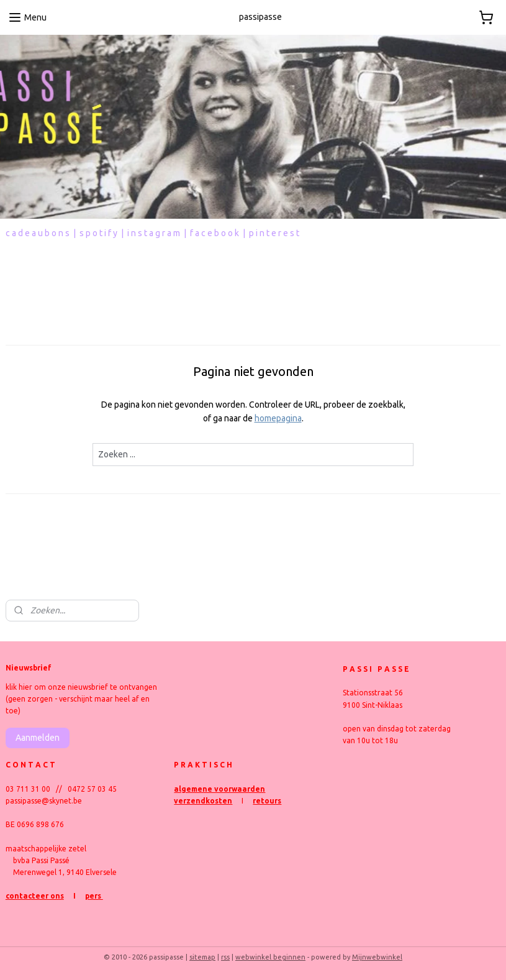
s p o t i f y (98, 233)
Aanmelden (38, 738)
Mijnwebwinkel (377, 957)
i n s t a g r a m (154, 233)
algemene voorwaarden (219, 789)
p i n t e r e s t (274, 233)
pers (94, 896)
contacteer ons (35, 896)
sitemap (202, 957)
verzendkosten (203, 801)
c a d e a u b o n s (38, 233)
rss (225, 957)
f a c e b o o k (215, 233)
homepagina (278, 419)
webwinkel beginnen (270, 957)
